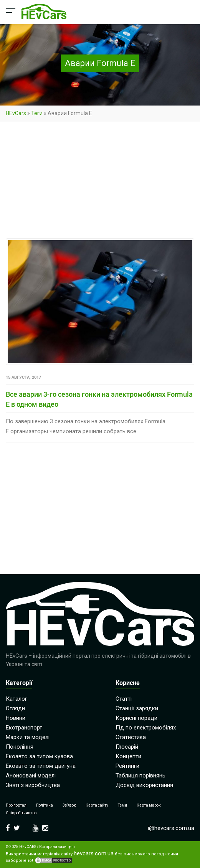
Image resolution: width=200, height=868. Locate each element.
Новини (16, 718)
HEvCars (16, 113)
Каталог (17, 699)
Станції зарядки (137, 708)
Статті (124, 699)
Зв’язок (69, 805)
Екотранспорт (24, 728)
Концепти (128, 756)
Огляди (15, 708)
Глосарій (127, 747)
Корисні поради (136, 718)
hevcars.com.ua (94, 854)
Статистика (131, 737)
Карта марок (149, 805)
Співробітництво (21, 813)
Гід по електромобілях (146, 728)
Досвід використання (144, 785)
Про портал (16, 805)
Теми (122, 805)
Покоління (20, 747)
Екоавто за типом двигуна (41, 766)
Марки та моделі (28, 737)
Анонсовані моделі (31, 776)
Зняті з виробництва (33, 785)
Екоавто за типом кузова (39, 756)
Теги (37, 113)
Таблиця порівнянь (140, 776)
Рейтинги (127, 766)
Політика (45, 805)
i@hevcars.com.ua (171, 828)
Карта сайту (97, 805)
